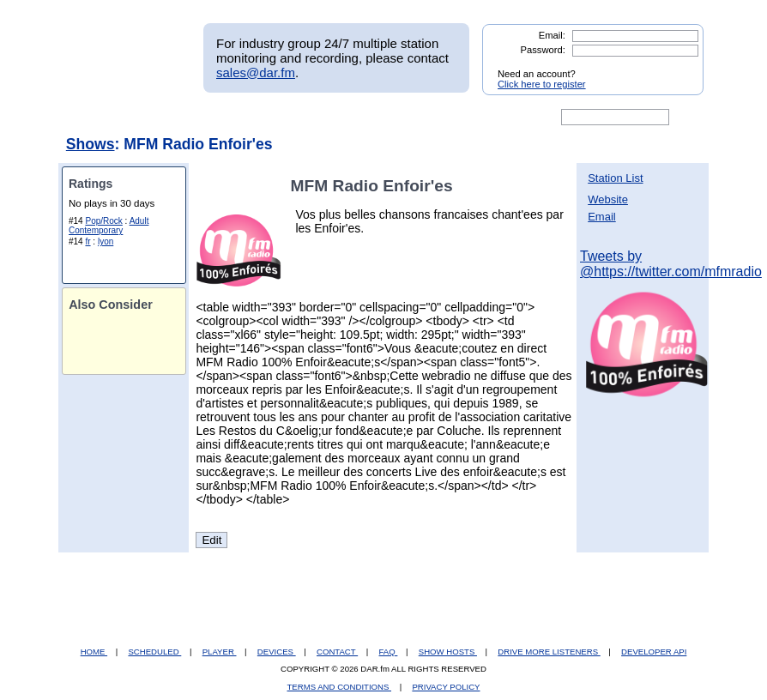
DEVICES (277, 652)
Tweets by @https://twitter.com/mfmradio (671, 264)
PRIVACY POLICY (446, 687)
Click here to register (542, 84)
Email (602, 217)
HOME (94, 652)
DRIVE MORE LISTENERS (549, 652)
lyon (106, 241)
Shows (91, 144)
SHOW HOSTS (448, 652)
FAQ (389, 652)
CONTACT (337, 652)
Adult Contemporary (109, 226)
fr (88, 241)
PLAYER (220, 652)
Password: (543, 50)
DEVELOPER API (654, 652)
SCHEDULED (154, 652)
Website (608, 199)
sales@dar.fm (256, 72)
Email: (552, 35)
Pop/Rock (103, 221)
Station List (615, 178)
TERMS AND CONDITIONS (340, 687)
